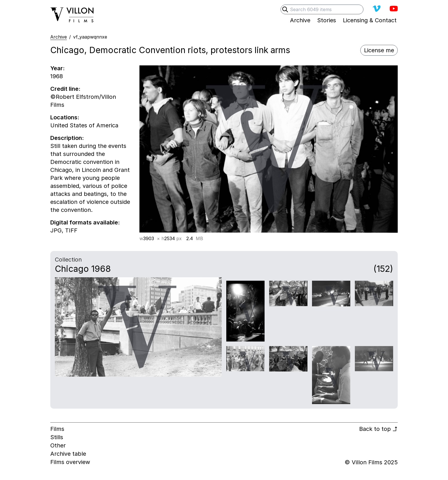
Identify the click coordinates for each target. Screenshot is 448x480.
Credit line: (65, 89)
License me (379, 50)
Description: (67, 138)
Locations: (65, 117)
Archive (59, 37)
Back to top (378, 429)
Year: (57, 68)
